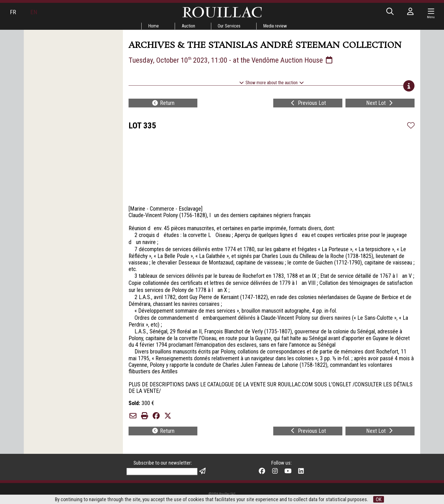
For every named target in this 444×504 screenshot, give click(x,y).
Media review (276, 26)
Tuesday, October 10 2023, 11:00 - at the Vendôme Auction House (232, 60)
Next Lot (380, 104)
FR (13, 12)
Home (153, 26)
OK (379, 499)
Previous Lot (308, 104)
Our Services (229, 26)
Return (163, 104)
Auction (188, 26)
